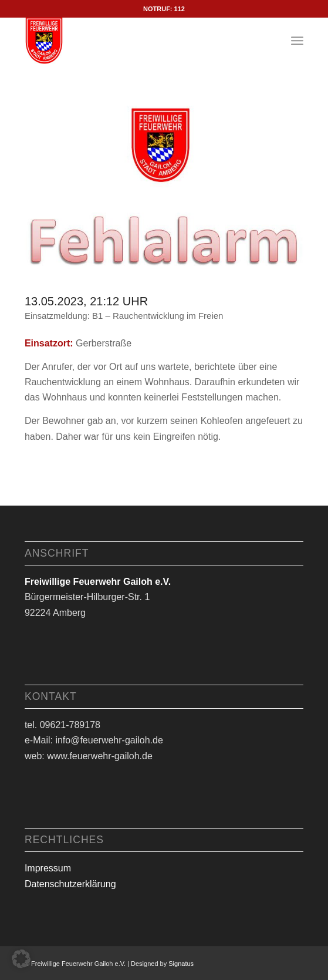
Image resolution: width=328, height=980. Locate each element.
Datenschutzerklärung (70, 884)
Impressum (48, 868)
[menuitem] (297, 41)
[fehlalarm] (164, 188)
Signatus (181, 964)
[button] (21, 959)
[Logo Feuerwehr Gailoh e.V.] (136, 41)
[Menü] (297, 41)
